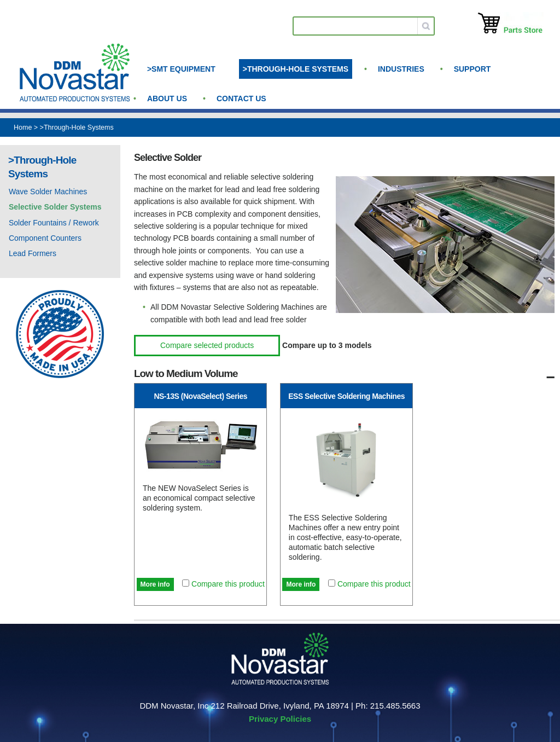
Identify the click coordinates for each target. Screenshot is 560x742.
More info (155, 584)
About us (167, 98)
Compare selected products (207, 345)
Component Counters (45, 238)
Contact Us (241, 98)
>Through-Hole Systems (296, 69)
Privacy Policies (280, 719)
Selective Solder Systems (55, 207)
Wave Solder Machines (48, 192)
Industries (401, 69)
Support (472, 69)
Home (23, 127)
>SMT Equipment (181, 69)
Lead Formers (33, 253)
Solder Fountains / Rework (54, 223)
